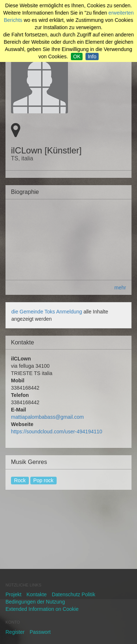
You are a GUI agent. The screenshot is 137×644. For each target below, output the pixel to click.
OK (77, 56)
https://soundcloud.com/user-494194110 (57, 432)
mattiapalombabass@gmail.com (47, 417)
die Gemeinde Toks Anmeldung (47, 312)
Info (92, 56)
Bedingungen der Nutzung (35, 602)
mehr (120, 288)
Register (15, 632)
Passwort (40, 632)
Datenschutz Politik (74, 594)
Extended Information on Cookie (42, 609)
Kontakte (36, 594)
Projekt (14, 594)
